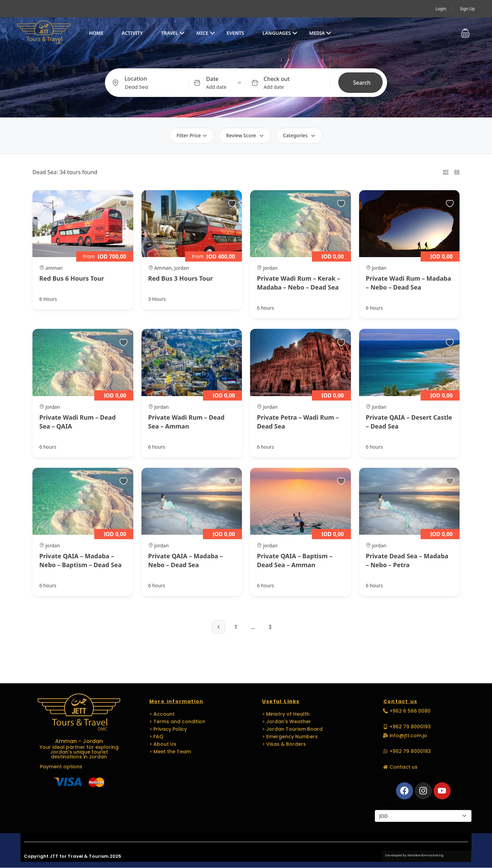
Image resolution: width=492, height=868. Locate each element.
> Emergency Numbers (290, 737)
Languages (280, 33)
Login (441, 9)
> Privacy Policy (168, 729)
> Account (162, 714)
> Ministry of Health (286, 714)
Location (136, 79)
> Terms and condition (177, 722)
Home (96, 33)
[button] (465, 33)
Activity (132, 33)
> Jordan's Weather (286, 722)
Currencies (387, 803)
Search (362, 83)
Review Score (245, 135)
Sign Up (467, 9)
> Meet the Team (170, 752)
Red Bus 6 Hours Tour (72, 278)
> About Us (163, 744)
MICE (206, 33)
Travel (173, 33)
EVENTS (235, 33)
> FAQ (156, 737)
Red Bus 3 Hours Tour (181, 278)
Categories (299, 135)
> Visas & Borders (284, 744)
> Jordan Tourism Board (292, 729)
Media (320, 33)
